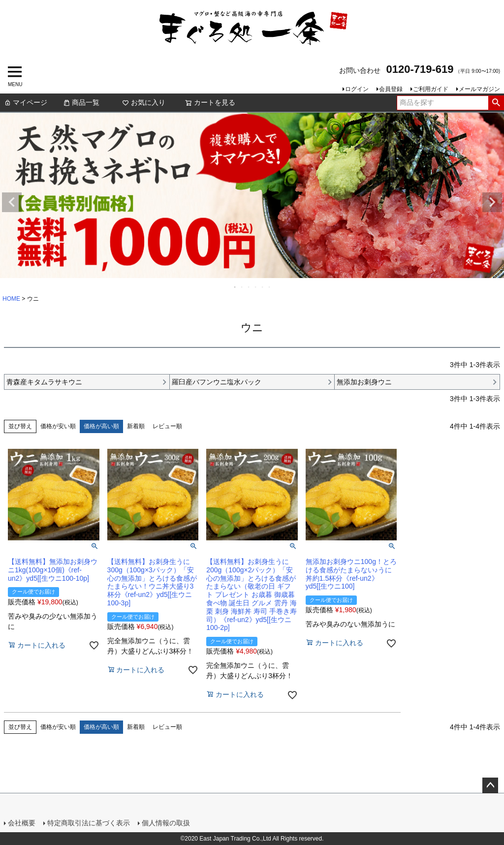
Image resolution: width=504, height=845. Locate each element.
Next (492, 202)
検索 (496, 103)
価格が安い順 (58, 426)
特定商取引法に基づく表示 (89, 823)
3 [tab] (249, 287)
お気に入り (144, 102)
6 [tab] (270, 287)
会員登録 (391, 89)
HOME (11, 299)
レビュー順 (167, 426)
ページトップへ (490, 785)
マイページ (26, 102)
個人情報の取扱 (166, 823)
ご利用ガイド (431, 89)
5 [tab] (263, 287)
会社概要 (22, 823)
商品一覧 (81, 102)
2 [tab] (242, 287)
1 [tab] (235, 287)
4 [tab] (256, 287)
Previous (12, 202)
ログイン (357, 89)
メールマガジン (479, 89)
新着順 (136, 426)
